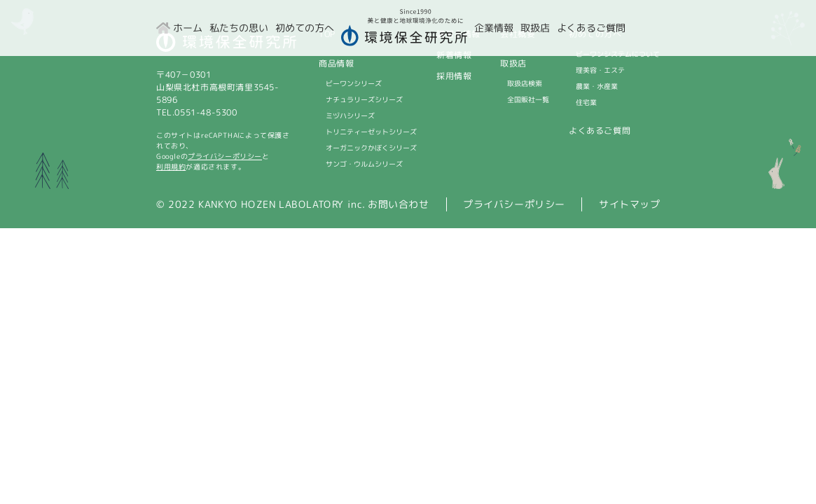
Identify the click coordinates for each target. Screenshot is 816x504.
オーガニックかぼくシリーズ (371, 148)
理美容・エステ (600, 70)
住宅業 (586, 102)
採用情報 (454, 76)
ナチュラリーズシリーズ (364, 99)
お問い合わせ (399, 204)
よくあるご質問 (600, 131)
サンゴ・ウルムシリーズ (364, 164)
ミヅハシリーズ (350, 115)
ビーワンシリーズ (353, 83)
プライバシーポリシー (225, 156)
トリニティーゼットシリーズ (371, 132)
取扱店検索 (525, 83)
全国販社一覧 (528, 99)
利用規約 (170, 167)
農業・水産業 (597, 86)
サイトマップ (630, 204)
